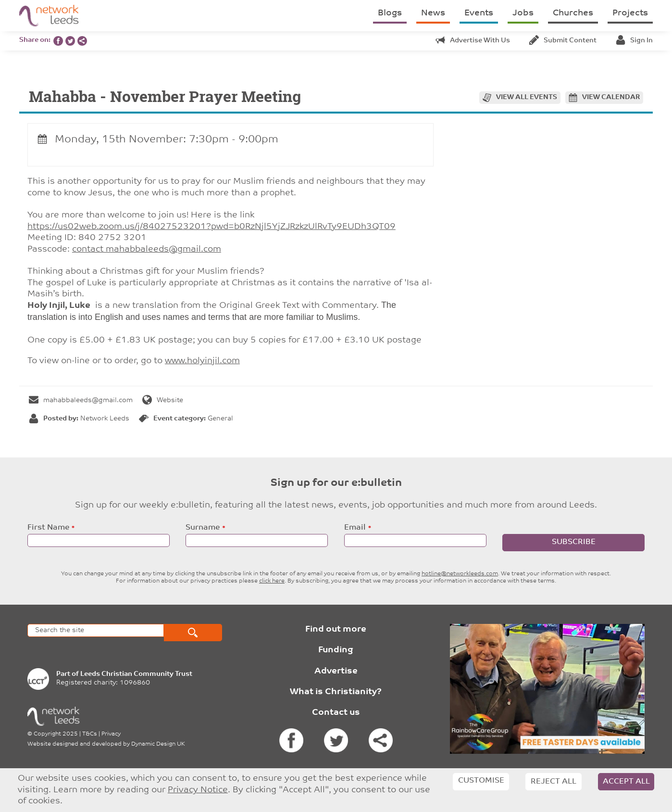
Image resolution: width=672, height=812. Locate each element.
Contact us (336, 713)
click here (272, 581)
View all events (527, 97)
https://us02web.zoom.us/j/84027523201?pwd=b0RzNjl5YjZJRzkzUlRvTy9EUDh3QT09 (212, 227)
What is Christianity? (336, 692)
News (433, 13)
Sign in (634, 41)
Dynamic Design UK (158, 744)
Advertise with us (473, 41)
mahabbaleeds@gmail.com (81, 400)
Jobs (523, 13)
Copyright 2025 (56, 734)
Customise (481, 781)
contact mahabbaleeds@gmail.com (147, 249)
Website (163, 400)
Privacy (111, 734)
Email (355, 528)
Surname (203, 528)
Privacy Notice (198, 790)
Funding (336, 650)
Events (479, 13)
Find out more (336, 629)
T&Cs (90, 734)
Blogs (390, 13)
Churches (573, 13)
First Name (48, 528)
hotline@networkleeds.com (460, 574)
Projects (630, 13)
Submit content (563, 41)
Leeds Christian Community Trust (136, 674)
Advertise (336, 671)
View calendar (611, 97)
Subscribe (574, 542)
